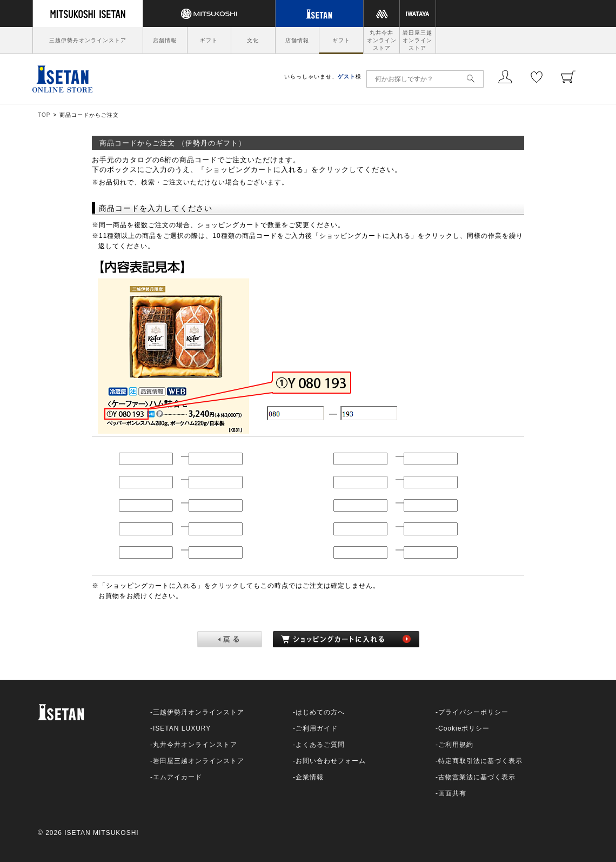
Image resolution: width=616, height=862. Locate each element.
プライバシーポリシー (473, 712)
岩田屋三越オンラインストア (417, 40)
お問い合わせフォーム (331, 761)
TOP (44, 115)
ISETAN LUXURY (182, 728)
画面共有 (452, 793)
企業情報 (310, 777)
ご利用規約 (456, 745)
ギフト (209, 40)
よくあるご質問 (320, 745)
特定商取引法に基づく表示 (480, 761)
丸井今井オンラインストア (382, 40)
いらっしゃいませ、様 (323, 77)
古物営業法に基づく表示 (477, 777)
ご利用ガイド (317, 728)
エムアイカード (178, 777)
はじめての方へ (320, 712)
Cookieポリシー (464, 728)
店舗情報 (165, 40)
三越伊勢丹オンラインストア (88, 40)
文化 (253, 40)
